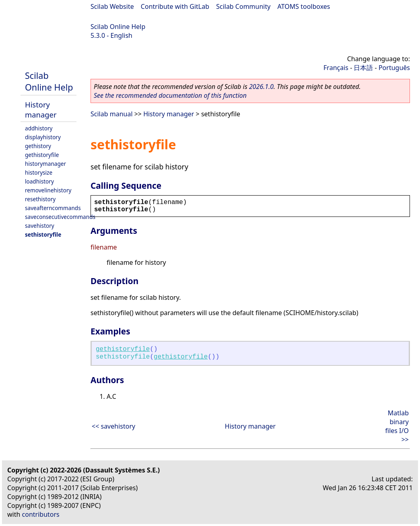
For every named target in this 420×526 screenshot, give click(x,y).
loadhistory (39, 181)
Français (336, 68)
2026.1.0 (261, 87)
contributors (41, 514)
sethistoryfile (43, 234)
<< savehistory (113, 426)
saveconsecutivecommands (60, 217)
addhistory (39, 128)
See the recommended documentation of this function (170, 95)
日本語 (363, 68)
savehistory (40, 226)
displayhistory (43, 137)
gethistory (38, 146)
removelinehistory (48, 190)
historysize (39, 172)
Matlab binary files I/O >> (397, 426)
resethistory (40, 199)
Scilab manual (112, 114)
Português (394, 68)
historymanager (45, 164)
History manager (41, 109)
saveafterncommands (53, 208)
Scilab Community (243, 6)
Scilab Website (112, 6)
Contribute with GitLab (175, 6)
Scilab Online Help (118, 27)
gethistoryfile (42, 155)
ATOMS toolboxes (304, 6)
